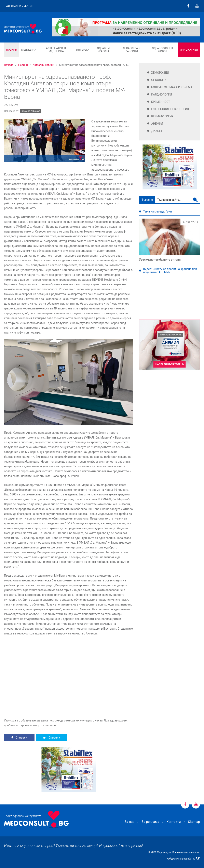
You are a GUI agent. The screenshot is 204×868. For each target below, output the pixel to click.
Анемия (157, 124)
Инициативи (189, 50)
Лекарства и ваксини (132, 50)
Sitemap (194, 822)
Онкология (160, 80)
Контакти (174, 822)
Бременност (161, 102)
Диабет (157, 131)
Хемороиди (160, 73)
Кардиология (162, 95)
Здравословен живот (163, 50)
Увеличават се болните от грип (160, 260)
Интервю (82, 50)
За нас (129, 822)
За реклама (151, 822)
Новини (12, 50)
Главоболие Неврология (170, 109)
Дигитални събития (20, 6)
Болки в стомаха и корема (172, 87)
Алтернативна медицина (56, 50)
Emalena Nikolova (31, 111)
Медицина (29, 50)
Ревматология (162, 116)
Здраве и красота (103, 50)
